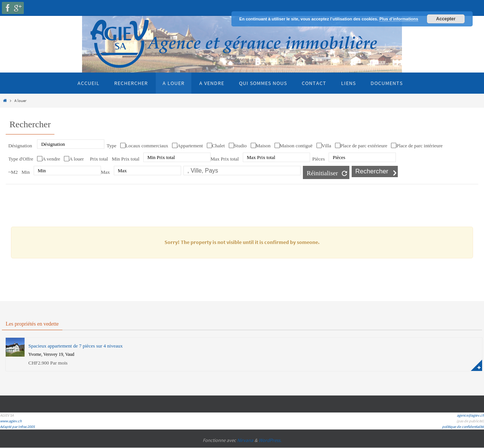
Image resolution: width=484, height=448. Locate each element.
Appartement (190, 146)
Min (26, 172)
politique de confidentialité (463, 427)
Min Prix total (126, 159)
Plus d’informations (399, 19)
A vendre (51, 159)
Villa (327, 146)
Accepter (446, 19)
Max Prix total (225, 159)
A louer (77, 159)
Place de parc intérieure (419, 146)
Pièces (319, 159)
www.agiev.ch (11, 421)
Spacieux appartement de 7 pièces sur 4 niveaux (75, 346)
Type (112, 146)
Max (105, 172)
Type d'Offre (21, 159)
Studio (240, 146)
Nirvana (245, 440)
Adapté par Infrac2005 (17, 427)
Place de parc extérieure (364, 146)
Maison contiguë (296, 146)
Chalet (219, 146)
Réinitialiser (322, 173)
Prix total (99, 159)
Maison (263, 146)
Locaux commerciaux (147, 146)
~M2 (13, 172)
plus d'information (476, 365)
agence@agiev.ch (470, 415)
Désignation (20, 146)
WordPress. (270, 440)
